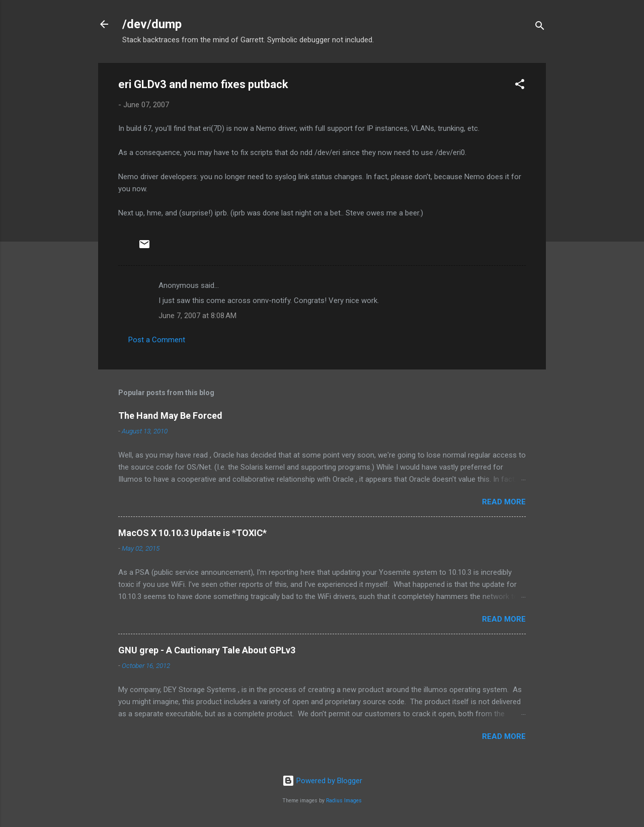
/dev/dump (152, 24)
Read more (504, 502)
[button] (520, 86)
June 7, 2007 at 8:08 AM (197, 316)
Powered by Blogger (322, 781)
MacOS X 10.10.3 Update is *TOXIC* (192, 533)
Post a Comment (157, 340)
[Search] (540, 27)
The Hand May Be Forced (170, 416)
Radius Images (344, 801)
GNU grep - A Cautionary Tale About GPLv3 (207, 650)
